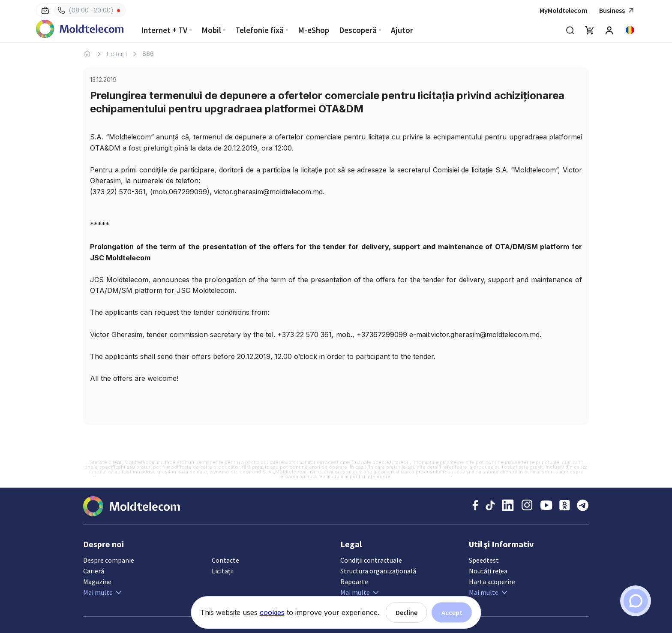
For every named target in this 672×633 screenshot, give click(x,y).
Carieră (94, 571)
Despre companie (109, 560)
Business (618, 11)
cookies (272, 612)
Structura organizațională (378, 571)
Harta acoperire (492, 582)
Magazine (97, 582)
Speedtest (484, 560)
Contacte (225, 560)
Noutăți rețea (488, 571)
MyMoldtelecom (564, 10)
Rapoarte (354, 582)
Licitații (117, 54)
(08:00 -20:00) (86, 10)
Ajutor (402, 30)
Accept (452, 612)
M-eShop (313, 30)
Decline (406, 612)
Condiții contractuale (371, 560)
